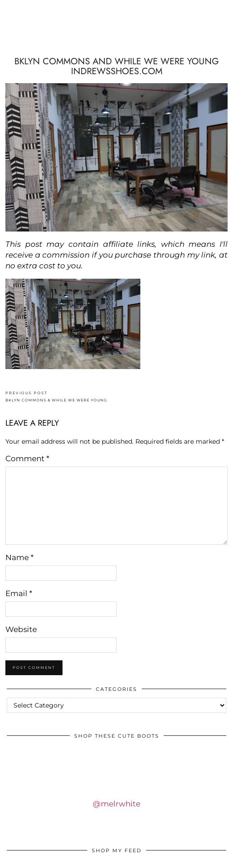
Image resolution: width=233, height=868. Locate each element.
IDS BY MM (116, 38)
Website (21, 629)
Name (20, 557)
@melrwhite (116, 804)
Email (19, 593)
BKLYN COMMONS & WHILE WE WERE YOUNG (56, 397)
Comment (27, 458)
